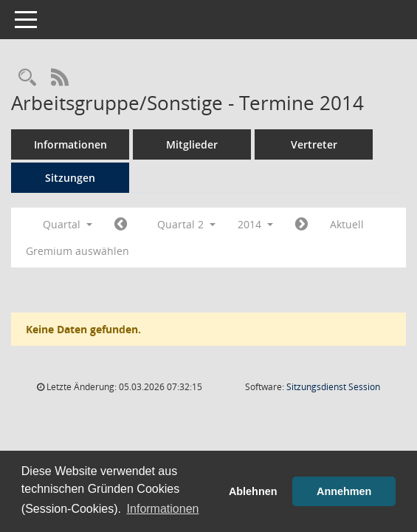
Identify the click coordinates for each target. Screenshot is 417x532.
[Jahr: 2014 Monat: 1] (121, 225)
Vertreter (314, 144)
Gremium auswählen (77, 251)
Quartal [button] (68, 224)
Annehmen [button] (344, 491)
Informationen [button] (163, 509)
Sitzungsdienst (333, 387)
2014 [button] (255, 224)
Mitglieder (192, 144)
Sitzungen (70, 178)
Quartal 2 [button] (186, 224)
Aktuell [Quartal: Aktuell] (347, 224)
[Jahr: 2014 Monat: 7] (301, 225)
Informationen (70, 144)
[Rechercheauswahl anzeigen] (27, 78)
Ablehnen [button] (253, 491)
